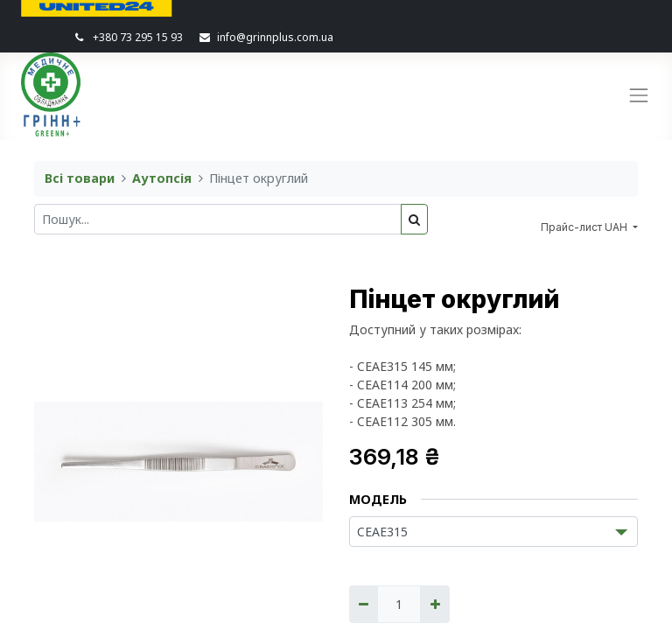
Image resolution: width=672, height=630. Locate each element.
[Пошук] (414, 219)
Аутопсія (162, 178)
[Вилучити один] (364, 604)
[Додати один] (434, 604)
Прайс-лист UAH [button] (585, 227)
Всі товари (80, 178)
